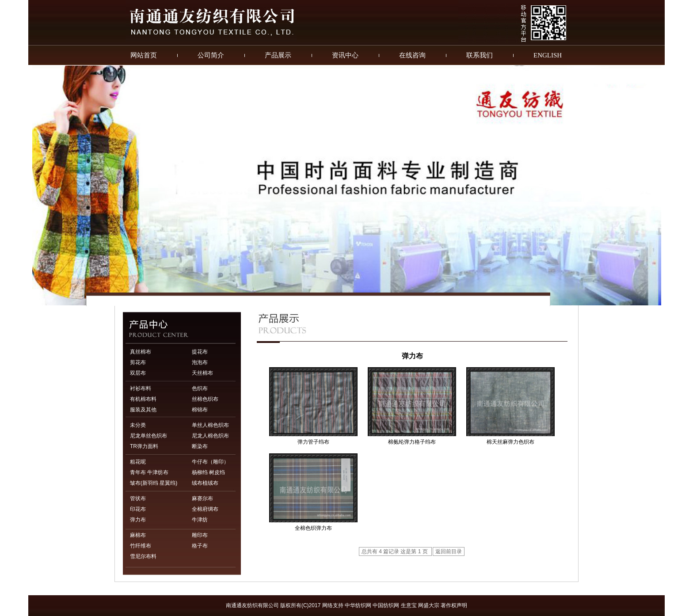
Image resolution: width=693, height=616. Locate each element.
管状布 (138, 498)
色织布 (200, 388)
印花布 (138, 509)
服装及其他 (143, 410)
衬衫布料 (141, 388)
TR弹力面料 (144, 446)
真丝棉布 (141, 352)
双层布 (138, 373)
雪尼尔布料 (143, 556)
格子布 (200, 546)
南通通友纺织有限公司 (252, 605)
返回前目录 (449, 551)
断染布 (200, 446)
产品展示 (278, 55)
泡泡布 (200, 362)
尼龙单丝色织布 (148, 436)
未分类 (138, 425)
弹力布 (138, 520)
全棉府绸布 (205, 509)
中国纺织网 (386, 605)
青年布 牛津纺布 (149, 472)
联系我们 (480, 55)
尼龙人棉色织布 (210, 436)
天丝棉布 (202, 373)
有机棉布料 (143, 399)
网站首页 (144, 55)
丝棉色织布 (205, 399)
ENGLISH (548, 55)
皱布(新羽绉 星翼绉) (154, 483)
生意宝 (409, 605)
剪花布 (138, 362)
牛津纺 (200, 520)
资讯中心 (345, 55)
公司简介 (211, 55)
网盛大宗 (429, 605)
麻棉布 (138, 535)
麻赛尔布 (202, 498)
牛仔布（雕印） (210, 462)
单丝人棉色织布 (210, 425)
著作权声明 (454, 605)
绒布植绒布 (205, 483)
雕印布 (200, 535)
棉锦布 (200, 410)
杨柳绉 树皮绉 (208, 472)
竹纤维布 (141, 546)
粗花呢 (138, 462)
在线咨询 (412, 55)
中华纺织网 (358, 605)
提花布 (200, 352)
